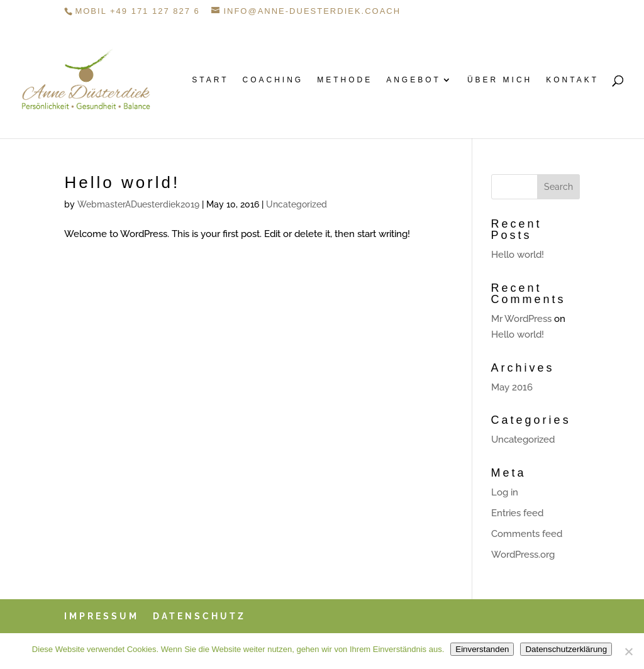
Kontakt (572, 80)
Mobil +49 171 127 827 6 (137, 11)
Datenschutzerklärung (566, 649)
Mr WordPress (521, 319)
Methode (345, 80)
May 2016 (512, 387)
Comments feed (527, 534)
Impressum (102, 616)
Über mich (500, 80)
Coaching (273, 80)
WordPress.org (523, 555)
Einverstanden (482, 649)
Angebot (414, 80)
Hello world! (122, 182)
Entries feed (517, 513)
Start (210, 80)
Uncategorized (297, 204)
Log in (505, 492)
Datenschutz (199, 616)
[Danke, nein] (628, 651)
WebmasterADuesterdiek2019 (138, 204)
